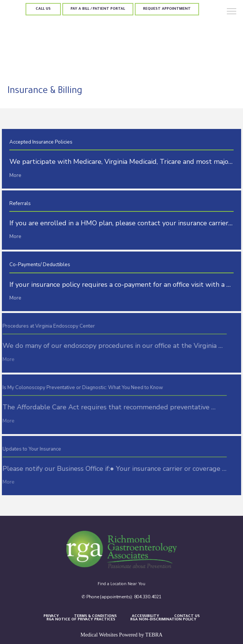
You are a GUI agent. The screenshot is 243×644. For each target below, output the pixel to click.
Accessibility (146, 616)
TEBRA (154, 635)
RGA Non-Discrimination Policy (163, 620)
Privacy (51, 616)
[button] (232, 12)
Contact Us (187, 616)
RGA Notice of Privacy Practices (81, 620)
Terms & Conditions (95, 616)
